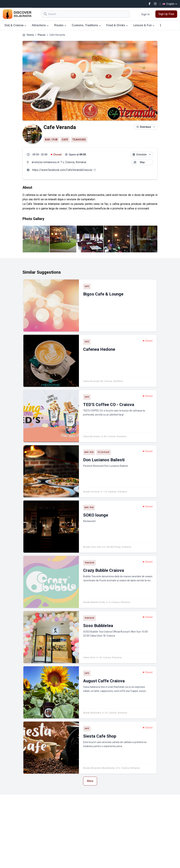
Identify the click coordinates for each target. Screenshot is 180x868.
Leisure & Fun (144, 25)
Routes (60, 25)
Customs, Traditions (86, 25)
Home (30, 35)
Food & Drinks (117, 25)
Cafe (65, 140)
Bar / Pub (51, 140)
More (90, 781)
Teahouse (79, 140)
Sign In (145, 14)
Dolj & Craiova (15, 25)
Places (42, 35)
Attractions (40, 25)
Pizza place (104, 452)
